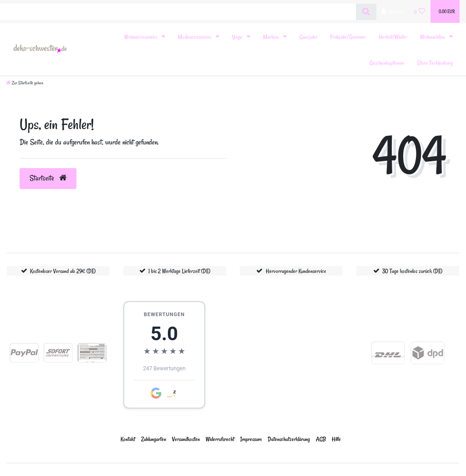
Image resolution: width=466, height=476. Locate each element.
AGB (321, 439)
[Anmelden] (393, 12)
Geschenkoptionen (387, 63)
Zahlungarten (154, 439)
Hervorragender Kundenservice (296, 271)
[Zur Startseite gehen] (25, 83)
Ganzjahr (308, 37)
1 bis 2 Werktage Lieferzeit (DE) (179, 271)
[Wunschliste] (420, 12)
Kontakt (128, 439)
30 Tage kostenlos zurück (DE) (412, 271)
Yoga (238, 37)
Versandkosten (186, 439)
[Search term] (178, 12)
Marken (271, 37)
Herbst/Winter (393, 37)
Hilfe (336, 439)
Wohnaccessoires (141, 37)
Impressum (251, 439)
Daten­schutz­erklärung (289, 439)
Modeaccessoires (195, 37)
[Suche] (366, 12)
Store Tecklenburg (435, 63)
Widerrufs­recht (220, 439)
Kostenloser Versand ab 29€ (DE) (63, 271)
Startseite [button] (48, 178)
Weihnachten (433, 37)
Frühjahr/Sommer (348, 37)
